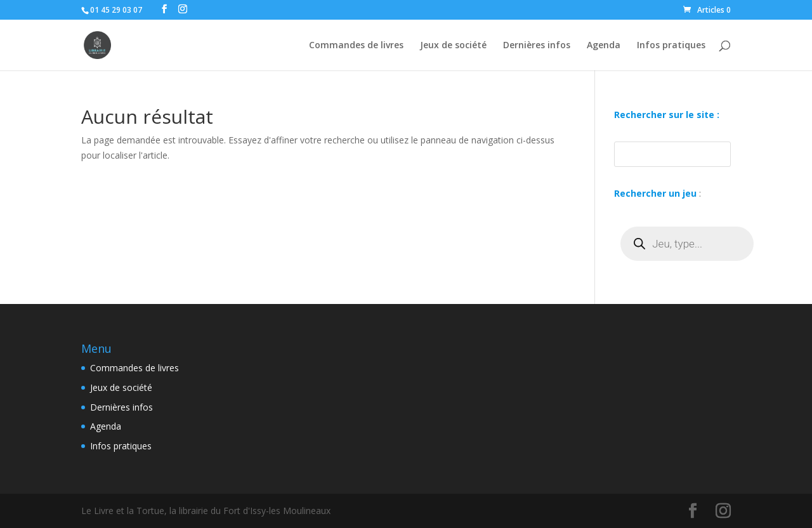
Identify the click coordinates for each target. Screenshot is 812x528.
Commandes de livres (356, 46)
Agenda (604, 46)
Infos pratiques (671, 46)
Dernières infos (537, 46)
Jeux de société (453, 46)
